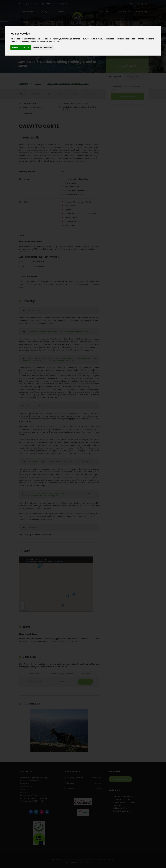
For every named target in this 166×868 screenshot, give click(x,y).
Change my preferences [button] (43, 47)
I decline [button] (26, 47)
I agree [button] (15, 47)
